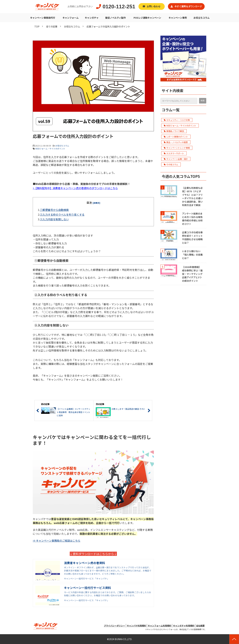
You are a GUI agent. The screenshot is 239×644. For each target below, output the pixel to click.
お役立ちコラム (202, 18)
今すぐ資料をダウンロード (188, 6)
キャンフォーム (71, 18)
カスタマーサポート (174, 153)
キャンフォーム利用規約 (160, 626)
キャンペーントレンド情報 (177, 148)
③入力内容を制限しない (54, 219)
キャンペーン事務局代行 (43, 18)
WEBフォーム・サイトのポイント (50, 149)
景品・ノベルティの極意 (176, 142)
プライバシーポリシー (114, 626)
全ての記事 (52, 26)
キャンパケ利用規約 (136, 626)
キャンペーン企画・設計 (176, 159)
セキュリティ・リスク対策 (177, 120)
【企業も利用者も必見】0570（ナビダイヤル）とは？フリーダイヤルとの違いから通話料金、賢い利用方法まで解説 (192, 196)
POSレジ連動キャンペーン (147, 18)
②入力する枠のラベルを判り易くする (62, 215)
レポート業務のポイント (176, 137)
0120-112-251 (119, 7)
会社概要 (200, 626)
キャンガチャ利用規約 (184, 626)
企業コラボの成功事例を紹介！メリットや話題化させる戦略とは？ (192, 237)
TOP (37, 26)
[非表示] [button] (96, 203)
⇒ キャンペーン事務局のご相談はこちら (57, 541)
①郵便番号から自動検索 (54, 210)
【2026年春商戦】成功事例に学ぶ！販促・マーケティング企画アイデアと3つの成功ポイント (192, 274)
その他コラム (171, 164)
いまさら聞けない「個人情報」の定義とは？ (192, 255)
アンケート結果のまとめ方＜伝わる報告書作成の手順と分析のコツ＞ (192, 219)
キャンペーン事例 (178, 18)
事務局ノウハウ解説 (174, 131)
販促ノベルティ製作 (115, 18)
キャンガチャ (92, 18)
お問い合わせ (154, 6)
